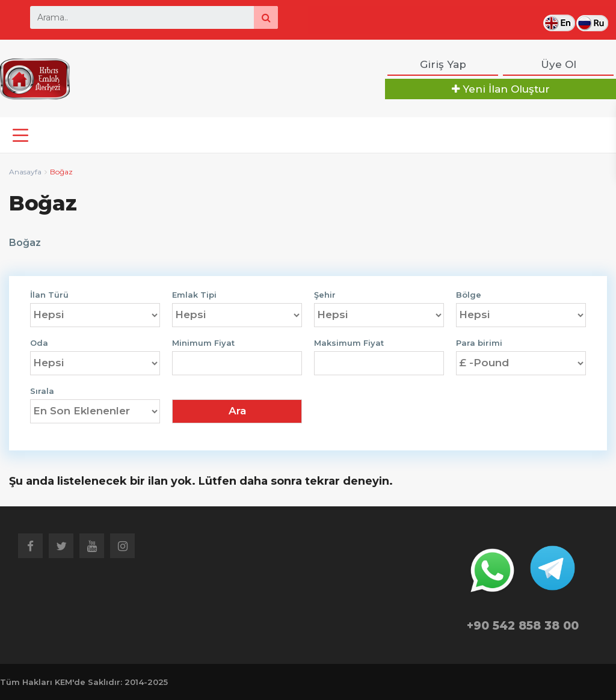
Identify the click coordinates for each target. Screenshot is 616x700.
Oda (39, 343)
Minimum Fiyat (203, 343)
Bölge (469, 295)
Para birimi (479, 343)
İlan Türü (49, 295)
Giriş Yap (443, 64)
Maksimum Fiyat (349, 343)
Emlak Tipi (194, 295)
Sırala (42, 391)
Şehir (325, 295)
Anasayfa (25, 172)
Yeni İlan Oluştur (501, 89)
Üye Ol (559, 64)
